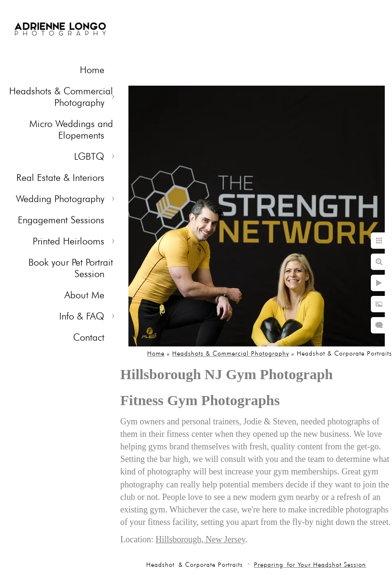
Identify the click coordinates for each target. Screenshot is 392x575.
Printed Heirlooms (69, 241)
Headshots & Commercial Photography (61, 97)
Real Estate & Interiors (60, 178)
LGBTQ (89, 156)
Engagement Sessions (61, 220)
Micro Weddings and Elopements (71, 129)
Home (92, 70)
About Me (84, 295)
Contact (89, 337)
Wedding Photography (60, 199)
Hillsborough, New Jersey (200, 539)
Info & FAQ (82, 316)
